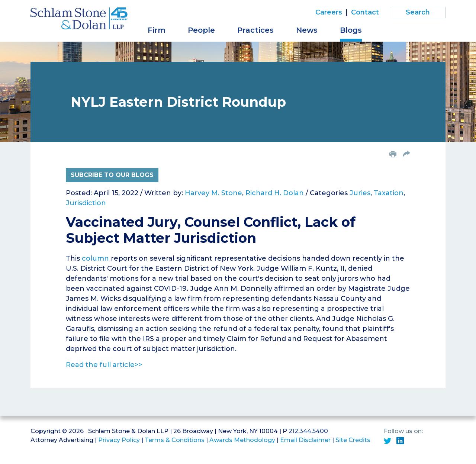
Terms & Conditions (175, 440)
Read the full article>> (104, 365)
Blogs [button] (351, 30)
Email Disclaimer (305, 440)
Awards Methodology (242, 440)
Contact (365, 12)
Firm (157, 30)
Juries (360, 193)
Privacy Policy (119, 440)
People (201, 30)
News (307, 30)
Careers (329, 12)
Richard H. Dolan (275, 193)
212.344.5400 (308, 431)
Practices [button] (255, 30)
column (95, 258)
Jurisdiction (86, 203)
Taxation (389, 193)
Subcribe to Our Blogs (112, 175)
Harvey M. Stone (213, 193)
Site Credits (353, 440)
